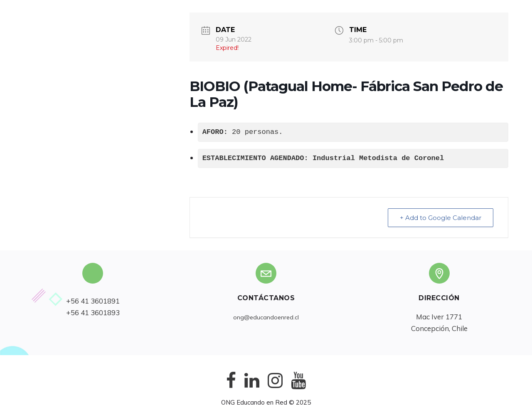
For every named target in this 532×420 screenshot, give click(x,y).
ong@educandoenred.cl (266, 317)
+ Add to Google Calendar (441, 218)
